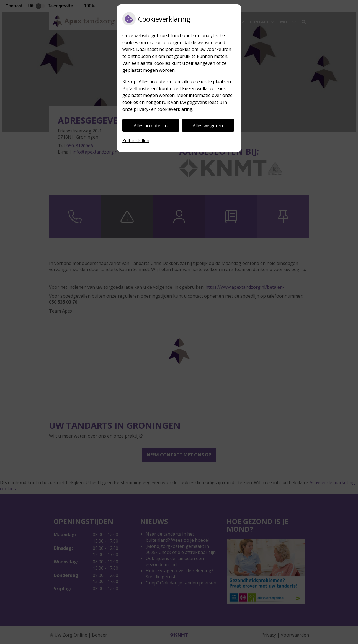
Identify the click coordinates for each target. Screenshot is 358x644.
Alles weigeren (208, 126)
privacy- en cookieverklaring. (163, 109)
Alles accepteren (151, 126)
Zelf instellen (136, 140)
